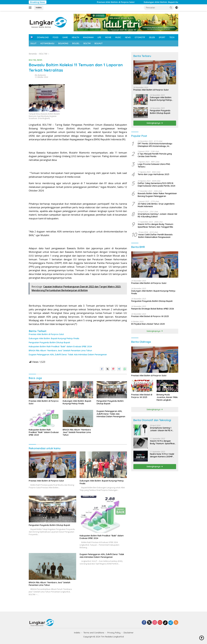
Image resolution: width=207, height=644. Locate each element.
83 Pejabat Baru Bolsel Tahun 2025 (148, 324)
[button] (171, 7)
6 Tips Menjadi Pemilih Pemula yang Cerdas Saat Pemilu (155, 155)
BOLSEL (76, 43)
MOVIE (108, 37)
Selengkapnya (155, 123)
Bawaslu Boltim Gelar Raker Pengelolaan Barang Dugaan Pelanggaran (157, 195)
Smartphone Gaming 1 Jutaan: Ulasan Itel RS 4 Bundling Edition (157, 215)
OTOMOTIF (140, 37)
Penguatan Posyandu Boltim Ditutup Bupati (49, 342)
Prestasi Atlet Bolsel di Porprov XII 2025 (150, 316)
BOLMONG (63, 43)
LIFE (99, 37)
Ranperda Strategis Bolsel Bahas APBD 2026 (153, 309)
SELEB (152, 37)
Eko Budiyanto (40, 75)
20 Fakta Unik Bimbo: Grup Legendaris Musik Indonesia (156, 205)
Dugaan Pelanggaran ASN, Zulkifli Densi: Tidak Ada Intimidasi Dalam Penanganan (68, 355)
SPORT (162, 37)
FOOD (56, 37)
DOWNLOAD (43, 37)
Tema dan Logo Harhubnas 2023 (153, 174)
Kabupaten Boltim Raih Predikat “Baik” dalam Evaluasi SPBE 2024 (60, 347)
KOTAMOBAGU (47, 43)
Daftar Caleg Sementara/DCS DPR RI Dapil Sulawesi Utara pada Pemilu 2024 (156, 185)
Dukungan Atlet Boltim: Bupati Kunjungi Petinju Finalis (54, 338)
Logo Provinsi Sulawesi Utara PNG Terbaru (154, 165)
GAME (65, 37)
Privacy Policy (114, 633)
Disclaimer (129, 633)
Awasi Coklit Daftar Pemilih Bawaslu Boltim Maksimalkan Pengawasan (155, 236)
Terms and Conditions (94, 633)
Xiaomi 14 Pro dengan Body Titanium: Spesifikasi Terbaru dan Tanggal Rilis (156, 225)
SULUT (33, 43)
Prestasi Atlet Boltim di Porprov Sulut (124, 2)
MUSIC (118, 37)
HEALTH (75, 37)
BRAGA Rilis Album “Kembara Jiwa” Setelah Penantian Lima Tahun (60, 351)
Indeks (39, 7)
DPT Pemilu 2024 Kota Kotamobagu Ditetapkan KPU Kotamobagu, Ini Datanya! (155, 145)
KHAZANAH (88, 37)
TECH (172, 37)
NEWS (128, 37)
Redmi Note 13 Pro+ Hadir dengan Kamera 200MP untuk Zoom (162, 455)
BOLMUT (99, 43)
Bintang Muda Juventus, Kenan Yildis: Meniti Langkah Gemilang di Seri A (167, 397)
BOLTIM (87, 43)
